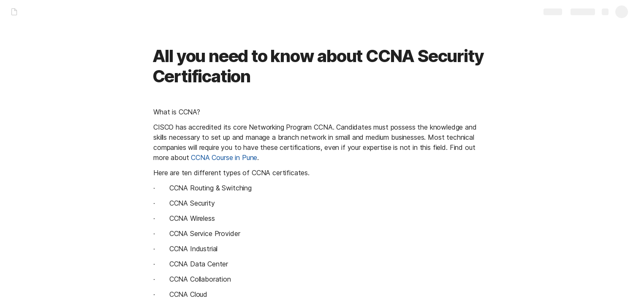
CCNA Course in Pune (224, 157)
